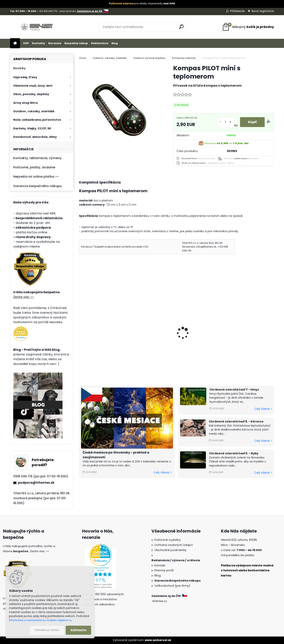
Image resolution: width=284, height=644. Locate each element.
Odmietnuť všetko (47, 630)
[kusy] (225, 122)
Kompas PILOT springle (149, 329)
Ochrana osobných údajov (174, 545)
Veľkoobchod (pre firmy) (172, 586)
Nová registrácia (263, 11)
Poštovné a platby (168, 540)
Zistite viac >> (24, 297)
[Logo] (37, 27)
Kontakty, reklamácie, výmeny (37, 158)
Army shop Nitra (25, 103)
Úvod (82, 58)
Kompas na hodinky (196, 329)
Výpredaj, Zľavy (25, 77)
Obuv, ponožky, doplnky (31, 94)
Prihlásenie (237, 11)
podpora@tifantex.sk (36, 483)
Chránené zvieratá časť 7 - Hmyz (234, 390)
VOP (26, 43)
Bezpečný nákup (76, 43)
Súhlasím (78, 630)
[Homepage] (15, 43)
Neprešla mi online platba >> (36, 177)
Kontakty (39, 43)
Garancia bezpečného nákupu (37, 186)
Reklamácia (100, 43)
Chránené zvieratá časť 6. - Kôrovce (236, 421)
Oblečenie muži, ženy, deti (33, 86)
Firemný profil (164, 570)
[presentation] (81, 328)
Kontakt (160, 565)
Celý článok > (163, 473)
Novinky (19, 68)
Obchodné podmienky (170, 550)
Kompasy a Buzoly (184, 58)
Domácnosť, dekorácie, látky (35, 137)
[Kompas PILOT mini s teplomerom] (120, 105)
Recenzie (55, 43)
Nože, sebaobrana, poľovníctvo (37, 120)
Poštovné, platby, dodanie (34, 167)
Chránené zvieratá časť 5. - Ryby (234, 453)
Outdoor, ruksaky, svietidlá (34, 111)
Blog (115, 43)
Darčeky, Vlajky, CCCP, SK (32, 128)
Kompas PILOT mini (96, 329)
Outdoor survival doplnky (149, 58)
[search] (181, 27)
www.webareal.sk (158, 640)
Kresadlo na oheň (244, 329)
